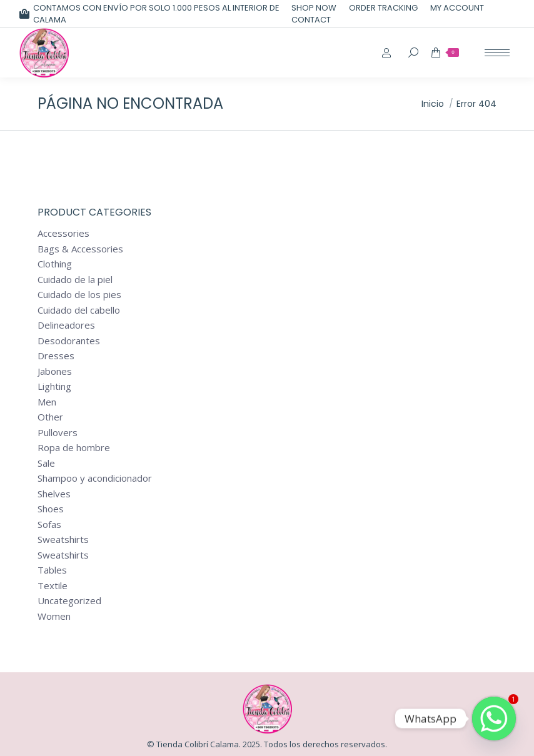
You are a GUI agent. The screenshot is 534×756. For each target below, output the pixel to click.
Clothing (55, 264)
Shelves (54, 494)
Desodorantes (69, 341)
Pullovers (58, 433)
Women (54, 616)
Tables (52, 570)
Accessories (63, 233)
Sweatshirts (63, 540)
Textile (53, 586)
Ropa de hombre (74, 448)
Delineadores (66, 325)
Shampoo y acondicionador (95, 478)
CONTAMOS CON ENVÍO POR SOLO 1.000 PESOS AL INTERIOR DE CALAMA (149, 14)
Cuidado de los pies (79, 295)
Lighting (54, 386)
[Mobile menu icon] (497, 53)
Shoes (51, 509)
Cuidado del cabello (79, 310)
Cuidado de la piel (75, 280)
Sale (46, 463)
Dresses (56, 356)
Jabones (55, 371)
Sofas (49, 525)
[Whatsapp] (494, 719)
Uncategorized (69, 601)
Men (47, 402)
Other (50, 417)
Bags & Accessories (80, 249)
